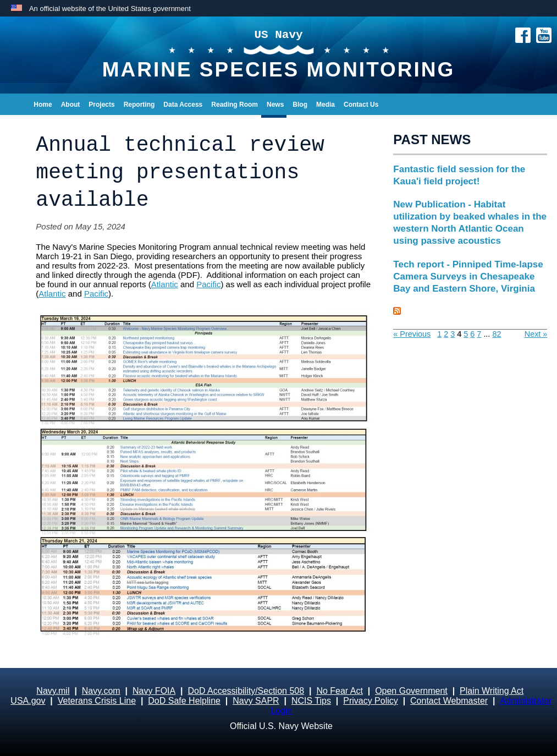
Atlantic (165, 284)
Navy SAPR (256, 701)
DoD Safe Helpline (184, 701)
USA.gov (28, 701)
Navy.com (101, 691)
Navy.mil (53, 691)
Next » (536, 334)
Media (326, 105)
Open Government (411, 691)
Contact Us (361, 105)
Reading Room (235, 105)
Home (43, 105)
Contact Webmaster (449, 701)
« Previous (412, 334)
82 (497, 334)
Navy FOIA (154, 691)
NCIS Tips (311, 701)
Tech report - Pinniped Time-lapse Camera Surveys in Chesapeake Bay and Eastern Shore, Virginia (468, 276)
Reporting (139, 105)
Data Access (183, 105)
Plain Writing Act (492, 691)
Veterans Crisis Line (97, 701)
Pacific (208, 284)
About (71, 105)
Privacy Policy (371, 701)
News (275, 105)
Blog (300, 105)
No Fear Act (339, 691)
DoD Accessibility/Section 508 (246, 691)
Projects (101, 105)
